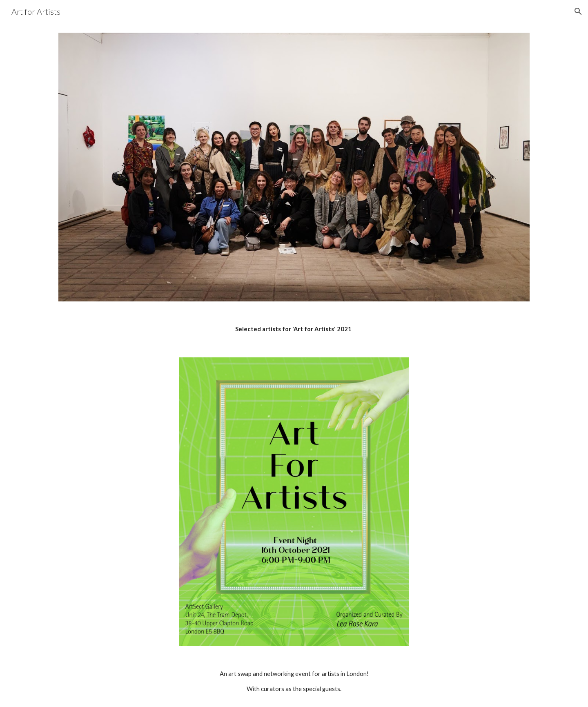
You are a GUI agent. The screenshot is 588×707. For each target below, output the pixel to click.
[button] (578, 11)
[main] (294, 329)
